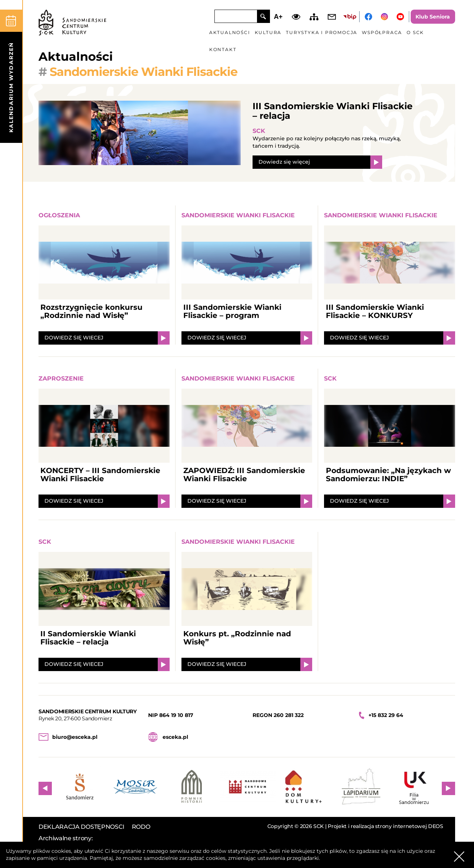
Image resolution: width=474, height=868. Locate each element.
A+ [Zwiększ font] (278, 17)
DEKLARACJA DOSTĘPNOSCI (81, 827)
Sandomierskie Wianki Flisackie (238, 215)
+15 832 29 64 (386, 715)
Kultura (268, 32)
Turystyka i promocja (322, 32)
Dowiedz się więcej (284, 162)
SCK (259, 131)
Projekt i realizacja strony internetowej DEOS (385, 826)
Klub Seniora (433, 17)
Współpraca (382, 32)
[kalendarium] (11, 76)
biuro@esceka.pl (75, 737)
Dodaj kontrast (296, 17)
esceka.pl (175, 737)
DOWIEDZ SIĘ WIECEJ (74, 338)
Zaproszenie (61, 378)
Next (448, 788)
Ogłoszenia (59, 215)
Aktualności (230, 32)
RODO (141, 827)
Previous (45, 788)
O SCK (415, 32)
